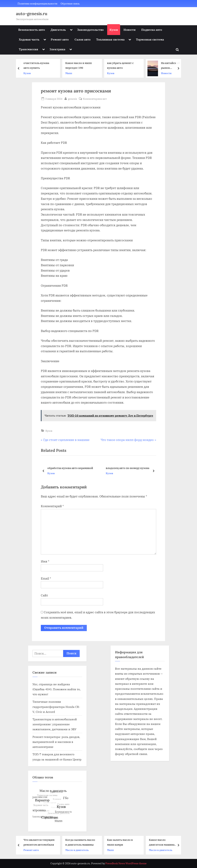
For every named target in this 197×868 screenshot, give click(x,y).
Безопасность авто (32, 30)
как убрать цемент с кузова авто (121, 65)
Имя (45, 561)
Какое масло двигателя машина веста (162, 842)
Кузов (114, 30)
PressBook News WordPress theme (126, 863)
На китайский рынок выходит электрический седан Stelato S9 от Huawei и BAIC (172, 66)
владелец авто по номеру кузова (128, 468)
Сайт (44, 595)
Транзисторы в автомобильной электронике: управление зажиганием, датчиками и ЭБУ (55, 724)
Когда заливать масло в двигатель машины (81, 842)
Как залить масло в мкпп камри (121, 842)
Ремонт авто (60, 39)
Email (46, 578)
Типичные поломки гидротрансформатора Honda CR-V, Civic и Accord (56, 707)
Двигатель (58, 30)
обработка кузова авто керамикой (70, 468)
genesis (72, 98)
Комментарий (52, 506)
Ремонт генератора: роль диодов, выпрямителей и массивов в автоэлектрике (56, 742)
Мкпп (69, 73)
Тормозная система (150, 39)
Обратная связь (70, 3)
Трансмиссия (28, 49)
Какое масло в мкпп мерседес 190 (79, 65)
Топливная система (110, 39)
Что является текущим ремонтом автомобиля (40, 842)
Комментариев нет (95, 99)
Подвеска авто (152, 30)
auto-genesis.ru (32, 14)
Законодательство (90, 30)
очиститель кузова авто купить (37, 65)
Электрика (57, 49)
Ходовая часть (29, 39)
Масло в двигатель (78, 850)
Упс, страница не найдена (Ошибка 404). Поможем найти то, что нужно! (57, 689)
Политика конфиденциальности (37, 3)
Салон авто (83, 39)
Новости (130, 30)
